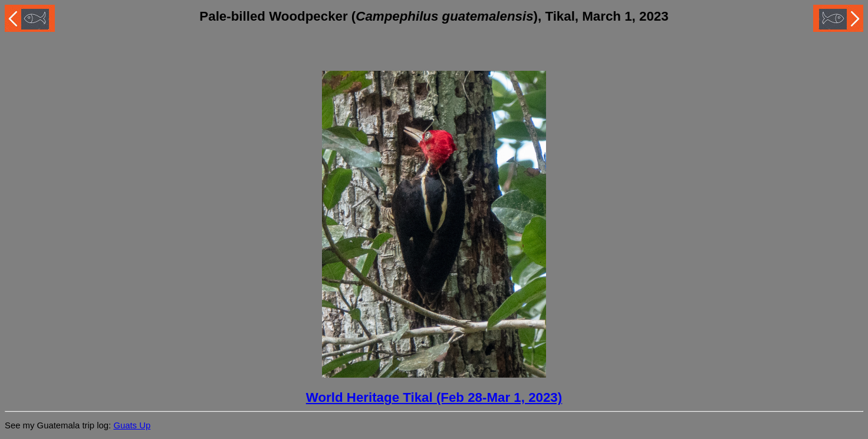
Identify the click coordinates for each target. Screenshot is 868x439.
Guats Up (132, 425)
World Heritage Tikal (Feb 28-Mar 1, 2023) (434, 397)
